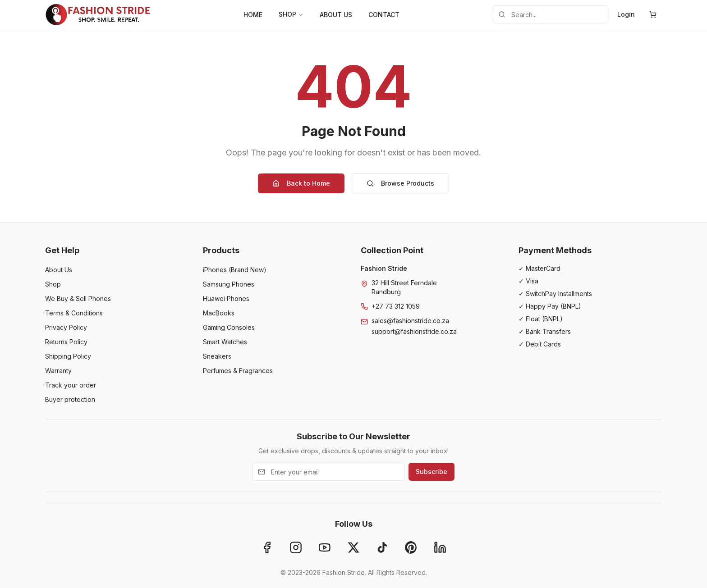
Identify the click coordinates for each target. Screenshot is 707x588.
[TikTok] (382, 547)
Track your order (71, 385)
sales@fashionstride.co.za (410, 321)
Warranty (58, 371)
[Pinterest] (411, 547)
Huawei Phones (226, 299)
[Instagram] (296, 547)
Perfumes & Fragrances (238, 371)
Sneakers (217, 356)
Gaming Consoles (229, 327)
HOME (253, 15)
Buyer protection (70, 399)
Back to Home (301, 183)
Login (626, 14)
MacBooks (219, 313)
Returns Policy (66, 342)
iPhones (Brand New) (235, 270)
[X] (353, 547)
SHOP (291, 14)
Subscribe (432, 472)
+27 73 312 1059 (396, 306)
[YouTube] (325, 547)
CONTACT (384, 15)
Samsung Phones (229, 284)
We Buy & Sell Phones (78, 299)
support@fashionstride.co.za (414, 331)
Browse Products (400, 183)
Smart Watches (225, 342)
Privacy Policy (66, 327)
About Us (59, 270)
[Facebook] (267, 547)
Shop (53, 284)
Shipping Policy (68, 356)
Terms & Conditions (74, 313)
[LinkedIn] (440, 547)
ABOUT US (336, 15)
